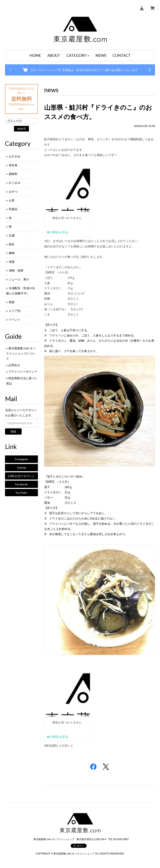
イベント (15, 320)
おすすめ (15, 156)
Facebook (21, 484)
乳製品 (13, 209)
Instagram (21, 459)
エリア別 (15, 311)
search (21, 129)
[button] (78, 56)
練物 (12, 253)
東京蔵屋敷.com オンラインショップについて (21, 353)
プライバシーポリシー (23, 372)
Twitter (21, 468)
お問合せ (14, 365)
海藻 (12, 262)
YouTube (21, 493)
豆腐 (12, 236)
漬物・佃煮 (16, 270)
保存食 (13, 165)
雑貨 (12, 302)
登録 (13, 432)
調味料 (13, 174)
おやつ (13, 192)
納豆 (12, 244)
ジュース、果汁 (19, 279)
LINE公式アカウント (21, 476)
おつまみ (15, 183)
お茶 (12, 200)
